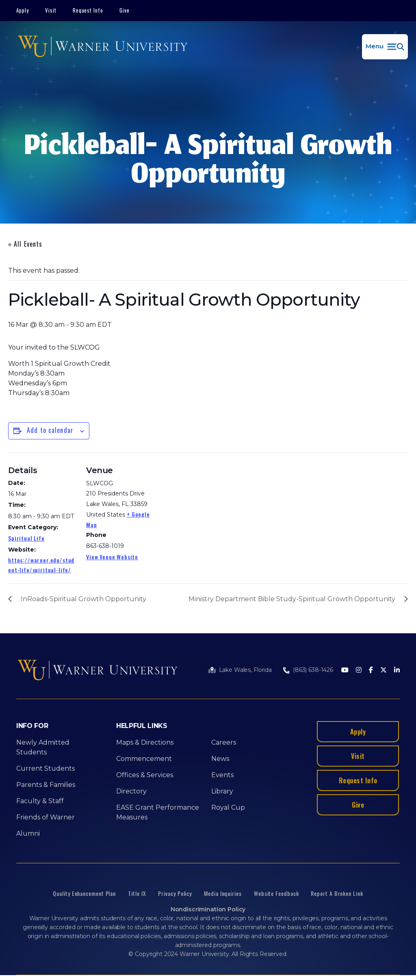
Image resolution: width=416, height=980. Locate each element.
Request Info (88, 10)
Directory (131, 791)
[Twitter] (383, 670)
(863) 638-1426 (313, 670)
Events (222, 775)
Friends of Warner (45, 817)
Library (222, 791)
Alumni (28, 833)
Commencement (144, 759)
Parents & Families (46, 785)
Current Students (45, 768)
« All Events (25, 244)
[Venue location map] (207, 509)
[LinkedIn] (397, 670)
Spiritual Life (26, 538)
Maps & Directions (145, 742)
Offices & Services (145, 775)
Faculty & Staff (40, 801)
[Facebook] (371, 670)
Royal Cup (228, 807)
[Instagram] (359, 670)
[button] (385, 47)
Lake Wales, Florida (245, 670)
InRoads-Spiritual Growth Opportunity (83, 599)
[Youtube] (345, 670)
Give (125, 10)
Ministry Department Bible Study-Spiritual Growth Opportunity (292, 599)
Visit (51, 10)
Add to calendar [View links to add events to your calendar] (50, 430)
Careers (224, 742)
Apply (23, 10)
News (220, 759)
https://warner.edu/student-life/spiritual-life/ (41, 565)
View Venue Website (112, 557)
